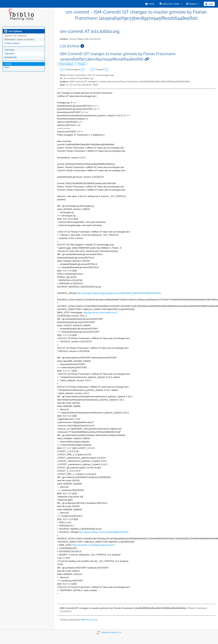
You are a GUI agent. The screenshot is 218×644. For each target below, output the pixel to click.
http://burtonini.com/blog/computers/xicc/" (94, 545)
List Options (13, 31)
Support (191, 4)
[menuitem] (150, 4)
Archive (8, 64)
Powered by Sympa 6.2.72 (111, 632)
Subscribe (9, 54)
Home (150, 4)
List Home (9, 50)
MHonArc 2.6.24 (89, 620)
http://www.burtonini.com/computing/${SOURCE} (103, 532)
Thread (81, 64)
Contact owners (12, 43)
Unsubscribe (11, 57)
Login (209, 4)
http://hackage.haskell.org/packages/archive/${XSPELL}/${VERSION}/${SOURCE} (119, 293)
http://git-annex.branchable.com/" (100, 312)
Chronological (66, 64)
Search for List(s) (169, 4)
